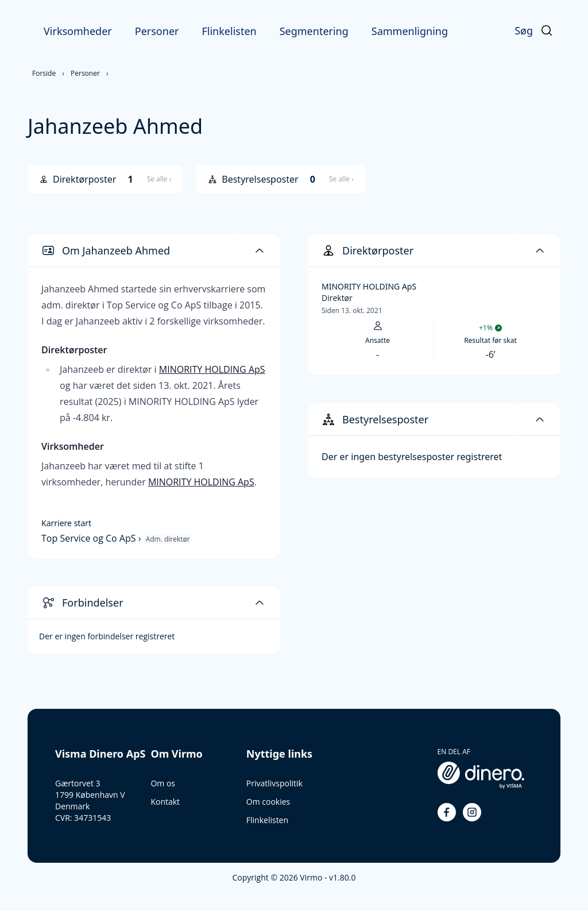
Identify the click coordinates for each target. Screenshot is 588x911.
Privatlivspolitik (274, 783)
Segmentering (314, 31)
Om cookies (268, 802)
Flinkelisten (229, 31)
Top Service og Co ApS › (92, 538)
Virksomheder (78, 31)
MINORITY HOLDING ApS (212, 369)
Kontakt (165, 802)
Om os (163, 783)
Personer (157, 31)
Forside (44, 73)
